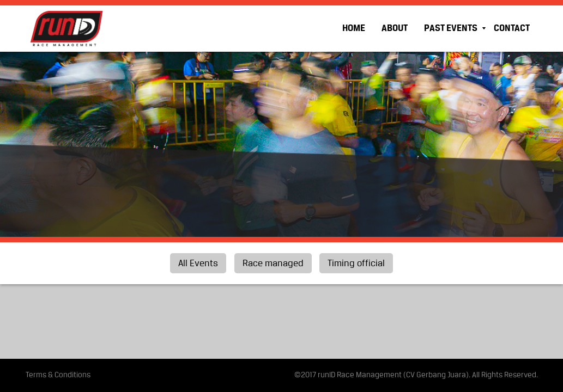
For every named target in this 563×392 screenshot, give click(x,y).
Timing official (356, 264)
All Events (198, 264)
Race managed (273, 264)
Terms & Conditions (58, 375)
